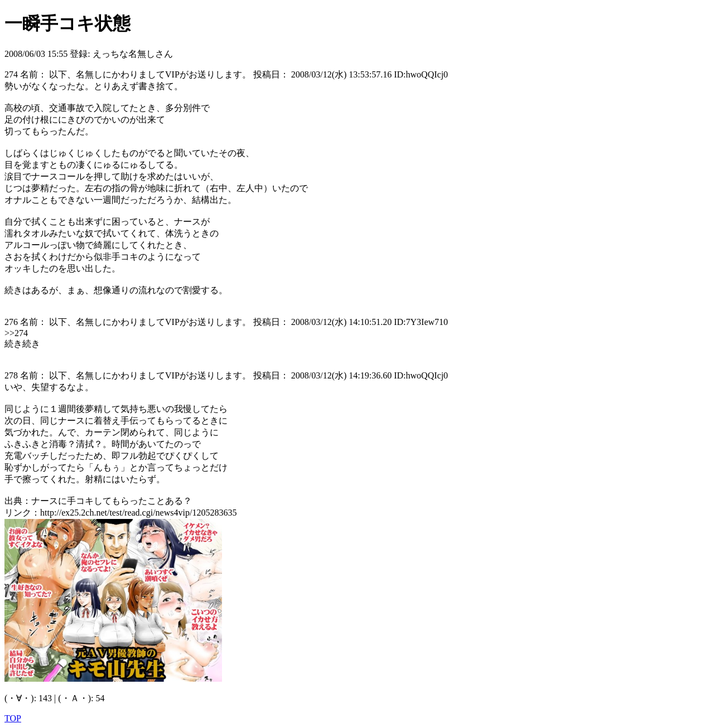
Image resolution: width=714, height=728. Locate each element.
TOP (13, 718)
